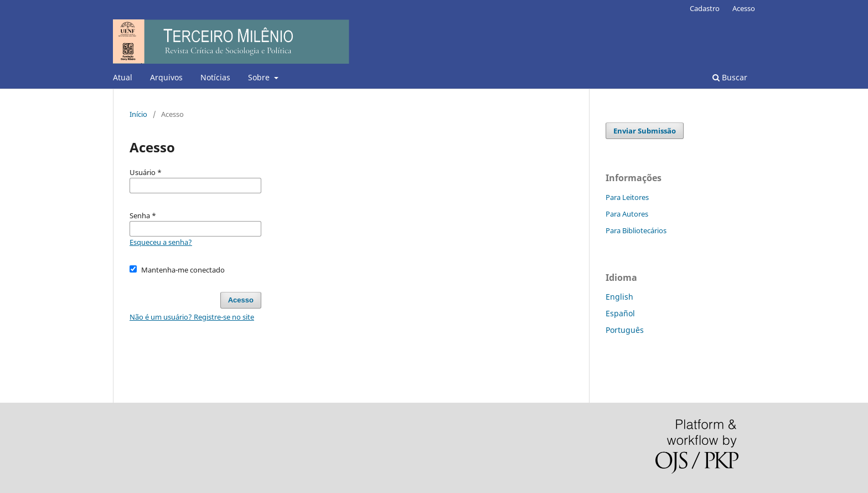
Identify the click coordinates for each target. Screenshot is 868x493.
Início (138, 114)
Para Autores (627, 214)
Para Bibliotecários (636, 230)
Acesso (744, 8)
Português (625, 330)
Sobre (260, 77)
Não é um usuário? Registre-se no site (192, 317)
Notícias (215, 77)
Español (620, 313)
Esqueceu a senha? (161, 242)
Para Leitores (627, 197)
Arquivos (166, 77)
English (619, 297)
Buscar (730, 77)
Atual (123, 77)
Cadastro (705, 8)
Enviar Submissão (645, 131)
